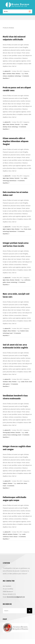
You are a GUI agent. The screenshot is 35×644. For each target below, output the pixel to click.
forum (26, 74)
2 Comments (26, 76)
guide (4, 282)
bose (22, 483)
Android (5, 534)
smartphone (11, 76)
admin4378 (7, 71)
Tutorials (17, 124)
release (5, 76)
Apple (4, 74)
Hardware (9, 74)
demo (25, 483)
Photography (6, 433)
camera (5, 435)
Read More (6, 78)
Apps (8, 178)
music (29, 229)
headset (23, 331)
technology (18, 76)
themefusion (13, 181)
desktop (5, 127)
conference (27, 280)
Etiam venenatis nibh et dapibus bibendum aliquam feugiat (16, 141)
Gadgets (9, 229)
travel (11, 333)
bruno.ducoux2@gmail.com (16, 597)
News (14, 74)
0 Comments (23, 127)
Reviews (18, 74)
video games (6, 384)
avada (26, 124)
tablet (26, 178)
